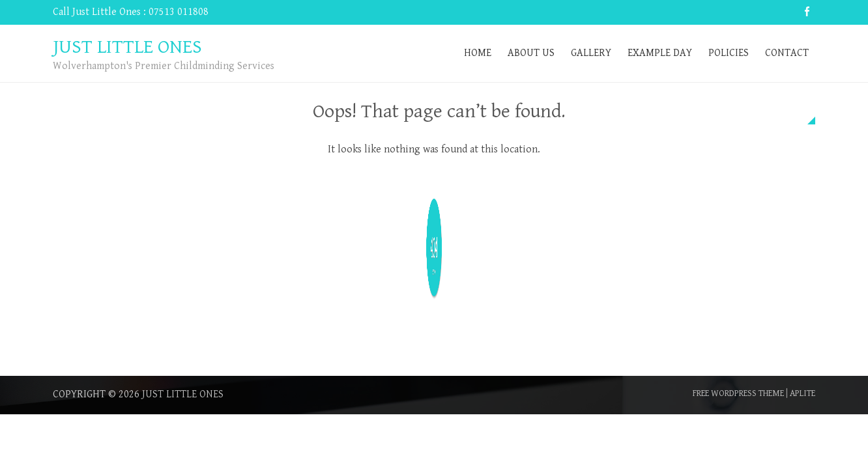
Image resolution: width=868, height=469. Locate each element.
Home (478, 53)
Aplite (803, 393)
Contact (787, 53)
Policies (729, 53)
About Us (531, 53)
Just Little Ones (183, 394)
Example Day (660, 53)
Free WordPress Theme (738, 393)
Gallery (591, 53)
